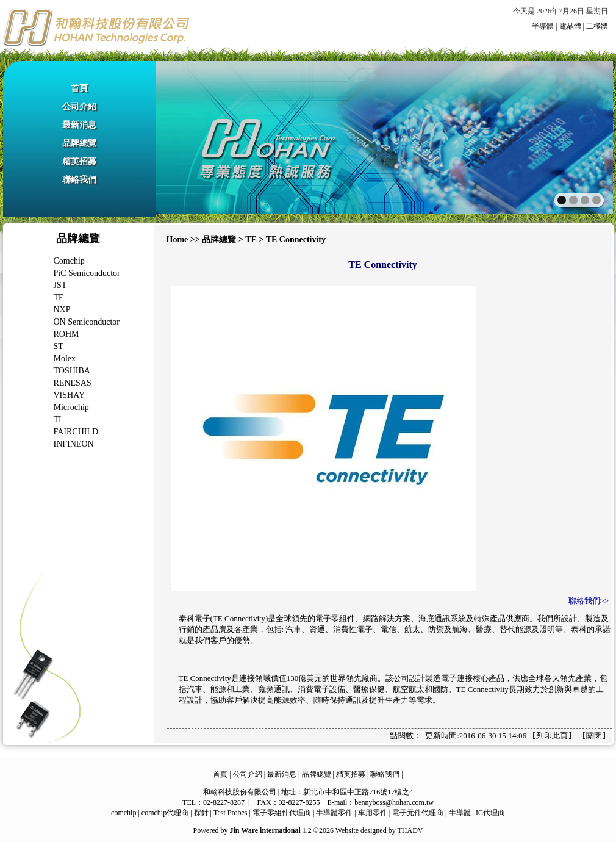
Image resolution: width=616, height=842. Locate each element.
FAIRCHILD (76, 432)
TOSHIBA (72, 371)
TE (59, 297)
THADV (410, 830)
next (577, 136)
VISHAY (70, 395)
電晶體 (570, 26)
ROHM (66, 334)
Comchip (69, 261)
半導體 (543, 26)
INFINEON (74, 444)
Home (177, 239)
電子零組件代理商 (282, 813)
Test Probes (231, 813)
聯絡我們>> (589, 601)
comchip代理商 (165, 813)
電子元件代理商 (418, 813)
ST (59, 346)
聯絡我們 (79, 180)
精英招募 (79, 161)
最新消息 (79, 125)
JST (60, 285)
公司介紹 (79, 106)
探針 (201, 813)
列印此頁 (552, 736)
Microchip (71, 407)
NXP (62, 310)
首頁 (79, 88)
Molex (65, 358)
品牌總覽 (79, 143)
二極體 (597, 26)
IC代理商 (490, 813)
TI (58, 419)
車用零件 (373, 813)
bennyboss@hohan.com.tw (394, 802)
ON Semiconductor (87, 322)
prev (191, 136)
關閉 (594, 736)
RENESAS (73, 383)
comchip (124, 813)
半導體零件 (334, 813)
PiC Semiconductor (87, 273)
